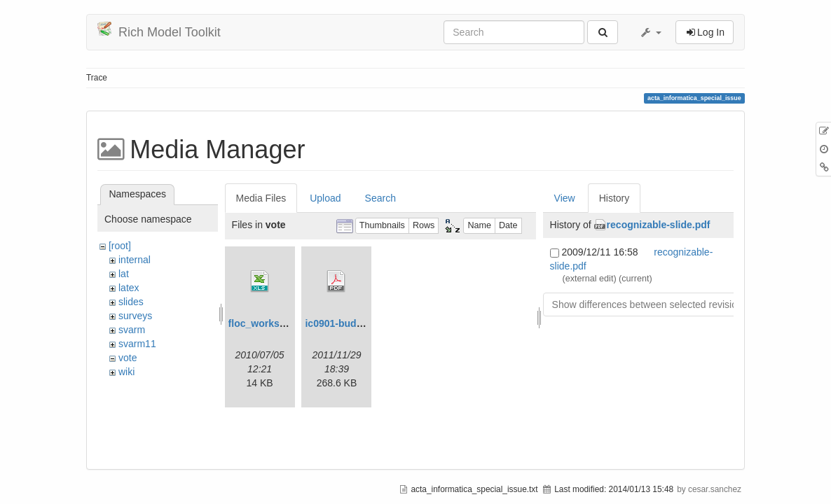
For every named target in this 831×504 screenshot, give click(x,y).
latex (129, 288)
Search (380, 198)
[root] (120, 246)
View (565, 198)
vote (128, 358)
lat (124, 274)
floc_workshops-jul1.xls (284, 323)
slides (131, 302)
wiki (126, 372)
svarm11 (137, 344)
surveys (135, 316)
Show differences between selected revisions (650, 304)
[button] (650, 32)
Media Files (261, 198)
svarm (132, 330)
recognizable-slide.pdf (659, 225)
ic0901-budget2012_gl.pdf (365, 323)
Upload (325, 198)
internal (135, 260)
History (614, 198)
